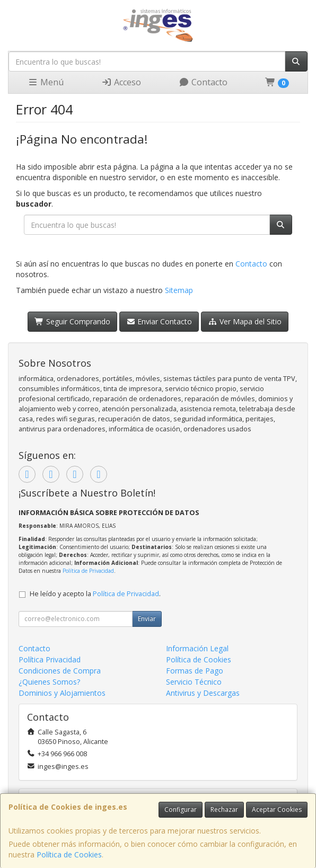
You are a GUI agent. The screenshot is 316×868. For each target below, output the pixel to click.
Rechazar (224, 809)
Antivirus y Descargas (203, 693)
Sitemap (179, 290)
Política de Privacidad (88, 571)
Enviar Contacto (159, 321)
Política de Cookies (69, 854)
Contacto (203, 82)
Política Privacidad (50, 659)
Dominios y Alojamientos (62, 693)
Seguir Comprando (72, 321)
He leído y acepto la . (95, 594)
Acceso (121, 82)
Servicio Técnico (194, 682)
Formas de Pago (195, 671)
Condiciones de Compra (60, 671)
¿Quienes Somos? (49, 682)
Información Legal (197, 648)
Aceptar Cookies (277, 809)
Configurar (181, 809)
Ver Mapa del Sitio (245, 321)
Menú (46, 82)
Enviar (147, 619)
